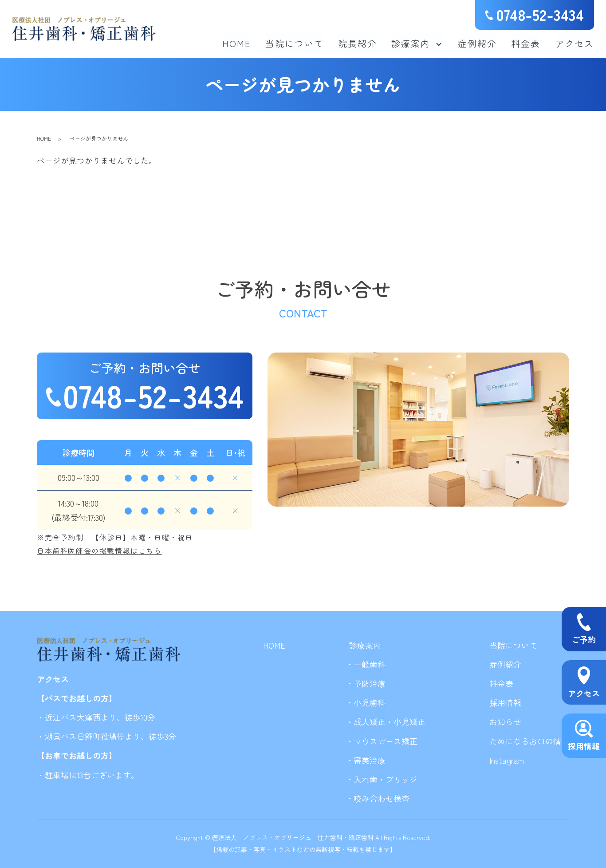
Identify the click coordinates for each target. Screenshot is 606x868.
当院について (295, 43)
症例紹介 (478, 43)
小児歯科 (370, 702)
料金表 (526, 43)
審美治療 (370, 760)
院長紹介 (358, 43)
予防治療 (370, 683)
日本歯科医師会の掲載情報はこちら (99, 551)
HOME (237, 43)
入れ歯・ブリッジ (386, 779)
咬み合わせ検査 (382, 798)
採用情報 (505, 702)
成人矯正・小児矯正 (390, 721)
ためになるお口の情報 (529, 741)
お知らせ (505, 721)
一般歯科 (370, 664)
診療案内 (411, 43)
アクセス (575, 43)
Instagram (507, 760)
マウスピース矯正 (386, 741)
